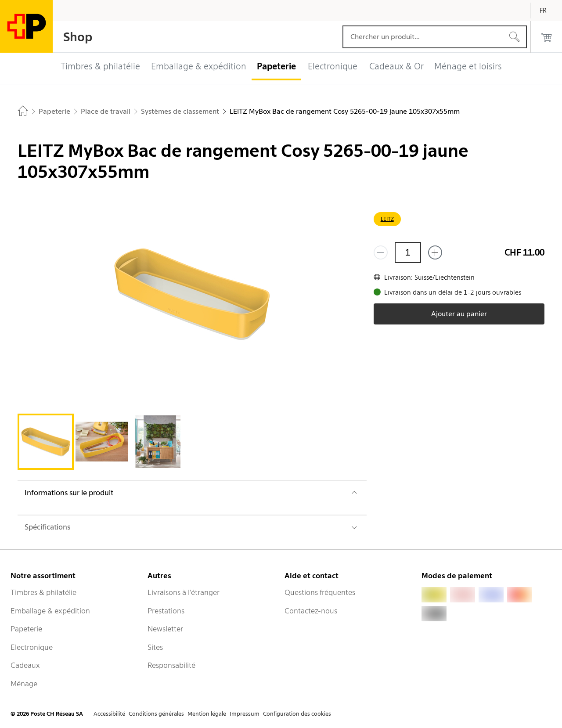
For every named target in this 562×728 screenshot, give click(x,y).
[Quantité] (408, 252)
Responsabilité (171, 665)
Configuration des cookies (297, 714)
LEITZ (387, 219)
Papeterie (26, 629)
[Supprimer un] (381, 252)
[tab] (46, 442)
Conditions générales (156, 714)
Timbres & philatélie (43, 592)
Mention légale (207, 714)
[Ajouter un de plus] (435, 252)
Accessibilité (109, 714)
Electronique (32, 647)
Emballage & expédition (50, 611)
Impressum (245, 714)
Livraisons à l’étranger (184, 592)
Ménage (24, 684)
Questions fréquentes (320, 592)
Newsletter (165, 629)
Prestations (166, 611)
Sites (155, 647)
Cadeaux (25, 665)
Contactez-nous (311, 611)
